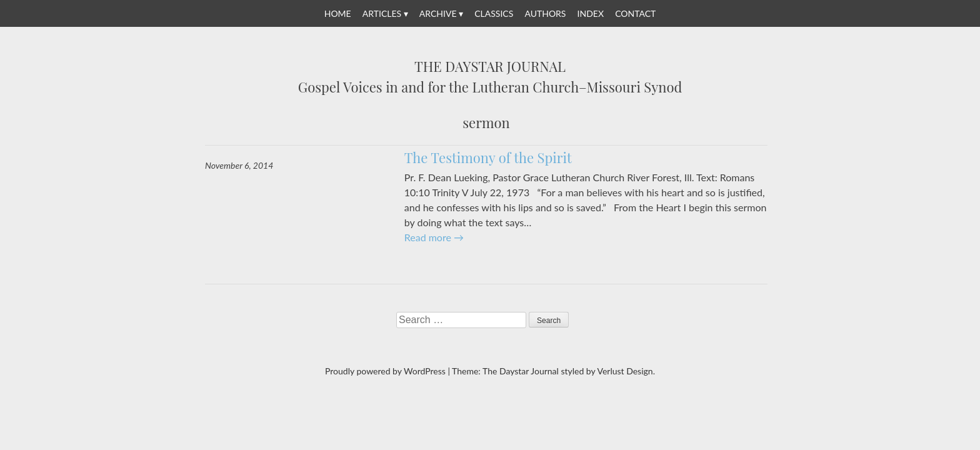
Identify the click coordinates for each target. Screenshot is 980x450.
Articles (382, 13)
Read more (434, 237)
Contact (635, 13)
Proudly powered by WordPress (385, 371)
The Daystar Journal (490, 67)
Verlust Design (625, 371)
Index (591, 13)
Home (338, 13)
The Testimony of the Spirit (488, 157)
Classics (494, 13)
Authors (545, 13)
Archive (438, 13)
